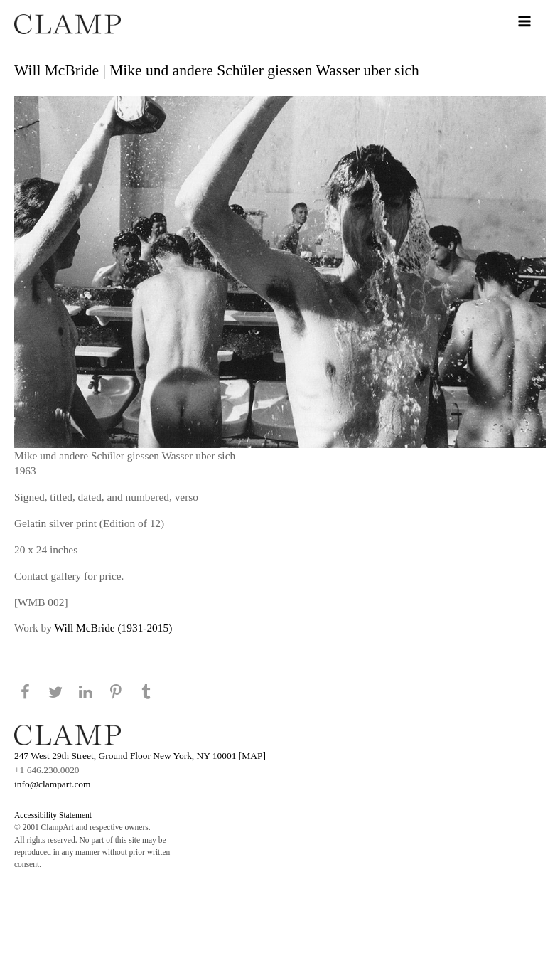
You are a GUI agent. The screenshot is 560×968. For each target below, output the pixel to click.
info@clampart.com (53, 784)
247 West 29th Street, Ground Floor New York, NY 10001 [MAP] (140, 756)
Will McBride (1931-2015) (114, 628)
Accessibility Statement (53, 815)
